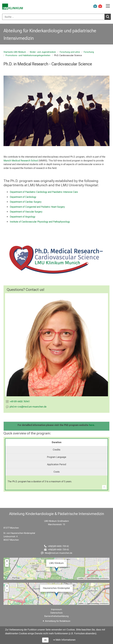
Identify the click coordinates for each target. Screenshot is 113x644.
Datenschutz (57, 613)
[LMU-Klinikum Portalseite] (13, 7)
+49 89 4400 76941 (20, 402)
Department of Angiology (23, 217)
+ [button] (7, 561)
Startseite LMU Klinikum (15, 52)
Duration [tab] (57, 442)
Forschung (89, 52)
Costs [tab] (57, 472)
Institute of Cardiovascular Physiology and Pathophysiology (40, 222)
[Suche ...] (53, 17)
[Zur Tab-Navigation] (104, 487)
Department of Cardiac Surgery (26, 202)
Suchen (108, 17)
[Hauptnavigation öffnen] (108, 6)
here (92, 425)
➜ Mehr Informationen (64, 640)
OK (45, 640)
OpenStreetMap (93, 578)
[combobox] (56, 17)
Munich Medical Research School (21, 160)
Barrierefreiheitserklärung (56, 616)
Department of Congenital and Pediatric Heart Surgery (37, 207)
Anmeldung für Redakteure (58, 621)
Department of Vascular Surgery (26, 212)
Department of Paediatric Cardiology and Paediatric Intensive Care (44, 192)
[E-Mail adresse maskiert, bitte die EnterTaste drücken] (28, 407)
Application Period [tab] (57, 464)
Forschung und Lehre (70, 52)
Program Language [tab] (57, 457)
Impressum (56, 609)
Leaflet (81, 578)
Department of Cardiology (23, 197)
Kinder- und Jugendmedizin (43, 52)
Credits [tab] (57, 450)
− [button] (7, 565)
